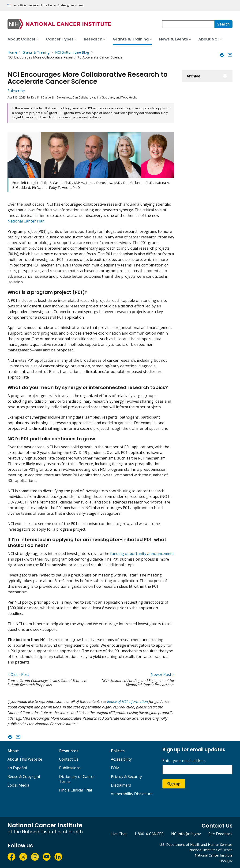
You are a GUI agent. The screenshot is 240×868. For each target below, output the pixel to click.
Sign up (174, 784)
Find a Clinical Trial (75, 790)
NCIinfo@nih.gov (186, 834)
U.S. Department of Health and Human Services (196, 844)
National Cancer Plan (26, 221)
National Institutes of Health (211, 850)
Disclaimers (121, 785)
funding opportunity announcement (142, 554)
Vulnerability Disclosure (132, 794)
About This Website (25, 759)
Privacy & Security (126, 777)
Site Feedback (220, 834)
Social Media (18, 785)
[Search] (223, 24)
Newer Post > (163, 675)
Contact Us (69, 759)
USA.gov (226, 861)
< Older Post (18, 675)
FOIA (115, 768)
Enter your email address (184, 761)
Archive (193, 76)
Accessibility (121, 759)
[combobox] (188, 24)
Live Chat (119, 834)
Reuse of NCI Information (127, 701)
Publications (70, 768)
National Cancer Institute (214, 855)
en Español (17, 768)
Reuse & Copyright (24, 777)
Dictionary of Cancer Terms (77, 779)
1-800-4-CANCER (149, 834)
